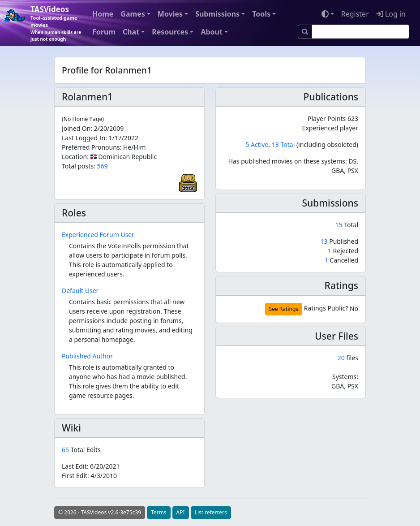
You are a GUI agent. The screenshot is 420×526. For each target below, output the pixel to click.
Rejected (343, 251)
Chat (131, 32)
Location (74, 157)
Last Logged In (84, 138)
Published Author (87, 356)
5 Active (257, 144)
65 (66, 450)
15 (340, 225)
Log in (391, 14)
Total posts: (79, 166)
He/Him (135, 147)
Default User (80, 291)
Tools (261, 14)
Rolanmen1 (87, 97)
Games (133, 14)
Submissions (217, 14)
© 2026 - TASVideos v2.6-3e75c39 (100, 512)
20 (341, 358)
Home (103, 14)
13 (325, 241)
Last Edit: (91, 466)
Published (339, 241)
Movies (170, 14)
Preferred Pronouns (91, 147)
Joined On (76, 128)
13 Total (283, 144)
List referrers (211, 512)
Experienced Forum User (98, 235)
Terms (159, 512)
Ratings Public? (326, 308)
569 (102, 166)
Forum (104, 32)
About (212, 32)
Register (355, 14)
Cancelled (341, 260)
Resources (170, 32)
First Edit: (89, 476)
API (181, 512)
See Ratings (284, 309)
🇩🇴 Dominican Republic (124, 157)
